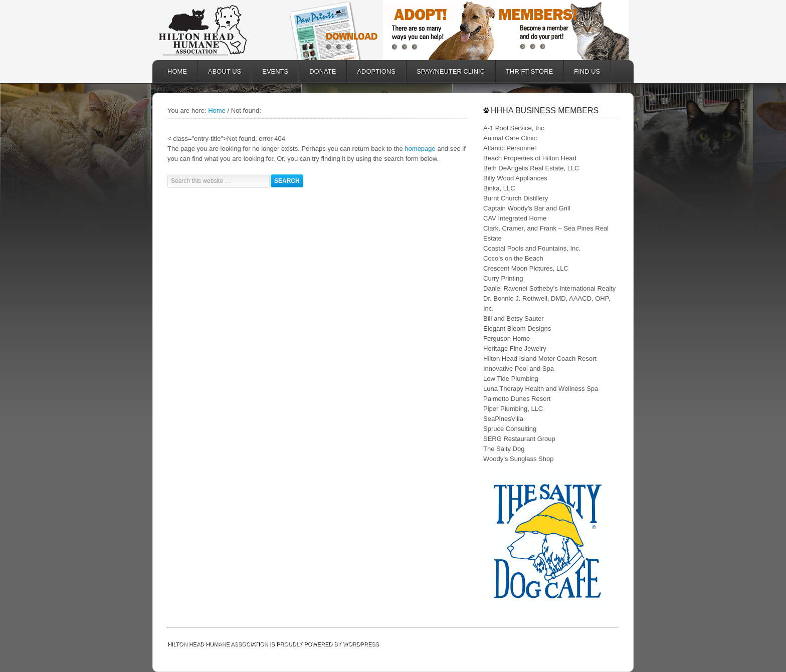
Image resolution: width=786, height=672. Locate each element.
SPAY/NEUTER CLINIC (446, 71)
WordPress (361, 644)
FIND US (587, 71)
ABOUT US (220, 71)
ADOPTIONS (371, 71)
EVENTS (275, 71)
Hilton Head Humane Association (218, 30)
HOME (177, 71)
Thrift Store (524, 71)
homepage (420, 149)
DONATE (318, 71)
